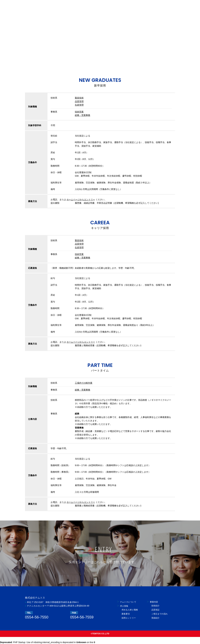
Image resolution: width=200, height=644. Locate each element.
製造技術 (79, 98)
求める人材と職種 (130, 610)
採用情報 (86, 6)
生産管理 (79, 105)
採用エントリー (161, 6)
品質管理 (79, 101)
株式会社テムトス (37, 6)
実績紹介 (155, 618)
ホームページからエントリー (81, 200)
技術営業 (79, 112)
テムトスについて (65, 6)
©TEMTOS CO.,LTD (100, 634)
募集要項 (126, 614)
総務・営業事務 (82, 115)
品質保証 (155, 610)
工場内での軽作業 (84, 383)
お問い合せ (137, 6)
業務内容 (106, 6)
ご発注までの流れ (160, 614)
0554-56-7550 (37, 617)
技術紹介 (155, 606)
